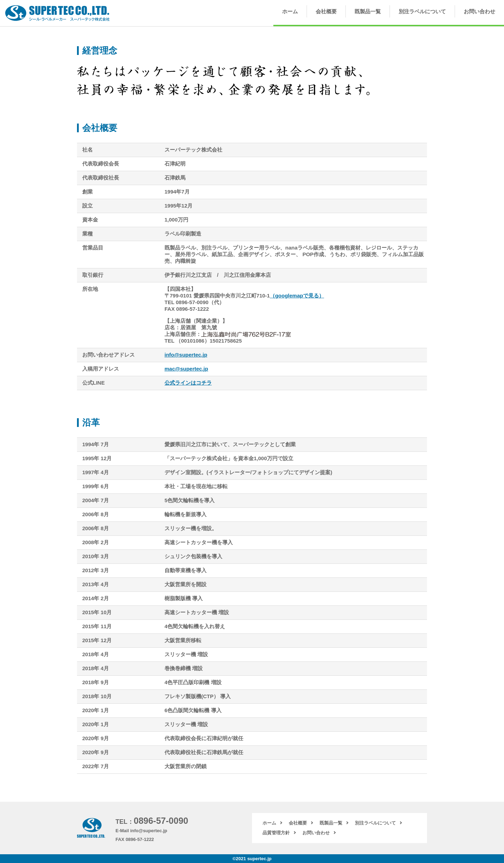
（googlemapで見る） (297, 296)
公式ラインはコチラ (188, 383)
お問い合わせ (479, 11)
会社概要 (326, 11)
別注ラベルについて (422, 11)
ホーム (290, 11)
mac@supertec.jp (186, 369)
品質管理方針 (276, 833)
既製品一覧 (368, 11)
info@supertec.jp (186, 355)
